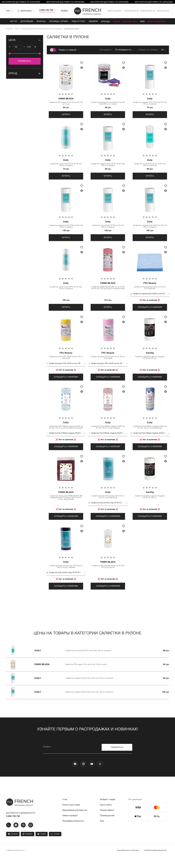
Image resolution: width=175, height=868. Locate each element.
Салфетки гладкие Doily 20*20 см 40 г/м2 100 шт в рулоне (150, 101)
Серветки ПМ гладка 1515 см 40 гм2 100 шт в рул (66, 101)
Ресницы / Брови (57, 22)
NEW (143, 22)
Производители (107, 828)
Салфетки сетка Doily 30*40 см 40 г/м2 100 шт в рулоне (66, 290)
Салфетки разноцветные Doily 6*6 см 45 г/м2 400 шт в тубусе (108, 101)
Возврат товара (108, 812)
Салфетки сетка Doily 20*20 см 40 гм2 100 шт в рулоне (66, 164)
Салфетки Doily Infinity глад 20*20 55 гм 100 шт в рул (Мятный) (108, 505)
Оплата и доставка (71, 817)
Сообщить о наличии (150, 311)
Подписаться (117, 759)
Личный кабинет (107, 822)
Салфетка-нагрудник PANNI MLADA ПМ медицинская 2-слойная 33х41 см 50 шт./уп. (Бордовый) (66, 505)
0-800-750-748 (46, 10)
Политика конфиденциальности (155, 862)
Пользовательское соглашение (128, 862)
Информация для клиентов (75, 822)
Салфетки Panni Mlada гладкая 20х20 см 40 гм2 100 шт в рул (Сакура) (108, 432)
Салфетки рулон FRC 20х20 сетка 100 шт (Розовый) (108, 361)
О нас (65, 812)
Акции (116, 22)
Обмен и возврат (70, 828)
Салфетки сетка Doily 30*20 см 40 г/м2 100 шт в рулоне (150, 164)
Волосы (40, 22)
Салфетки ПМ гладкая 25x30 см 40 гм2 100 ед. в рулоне (108, 576)
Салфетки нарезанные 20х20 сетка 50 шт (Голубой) (150, 290)
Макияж (92, 22)
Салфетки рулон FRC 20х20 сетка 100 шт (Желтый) (66, 361)
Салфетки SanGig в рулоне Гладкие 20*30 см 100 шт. (150, 505)
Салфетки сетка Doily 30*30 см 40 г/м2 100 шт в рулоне (108, 227)
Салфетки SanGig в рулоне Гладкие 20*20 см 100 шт (150, 361)
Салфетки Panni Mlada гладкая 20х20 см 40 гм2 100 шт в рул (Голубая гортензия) (66, 433)
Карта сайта (106, 817)
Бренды (104, 22)
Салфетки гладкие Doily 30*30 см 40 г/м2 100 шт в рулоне (66, 227)
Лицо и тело (77, 22)
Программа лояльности (73, 833)
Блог (102, 833)
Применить (25, 61)
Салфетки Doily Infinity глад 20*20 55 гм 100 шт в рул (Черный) (66, 576)
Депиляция (25, 22)
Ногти (12, 22)
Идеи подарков (158, 22)
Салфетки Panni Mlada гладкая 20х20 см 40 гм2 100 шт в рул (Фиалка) (150, 432)
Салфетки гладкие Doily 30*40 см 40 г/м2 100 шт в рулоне (150, 227)
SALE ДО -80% (130, 22)
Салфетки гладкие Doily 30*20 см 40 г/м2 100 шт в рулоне (108, 164)
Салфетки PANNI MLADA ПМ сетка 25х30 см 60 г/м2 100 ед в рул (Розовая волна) (108, 291)
